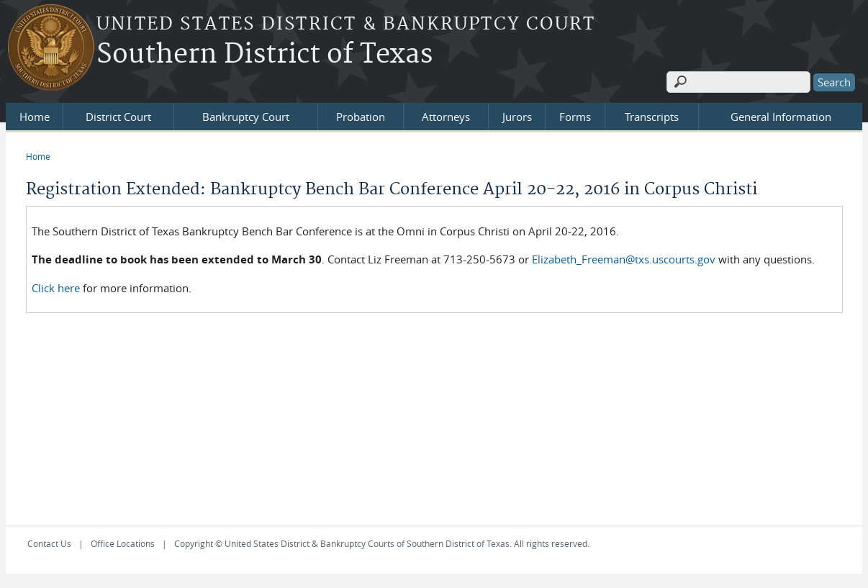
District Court (118, 117)
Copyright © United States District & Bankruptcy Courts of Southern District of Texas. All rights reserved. (382, 543)
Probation (361, 117)
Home (35, 117)
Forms (575, 117)
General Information (781, 117)
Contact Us (49, 543)
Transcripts (652, 117)
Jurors (517, 117)
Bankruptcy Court (246, 117)
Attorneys (446, 117)
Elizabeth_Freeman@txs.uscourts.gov (625, 259)
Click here (56, 288)
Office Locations (123, 543)
